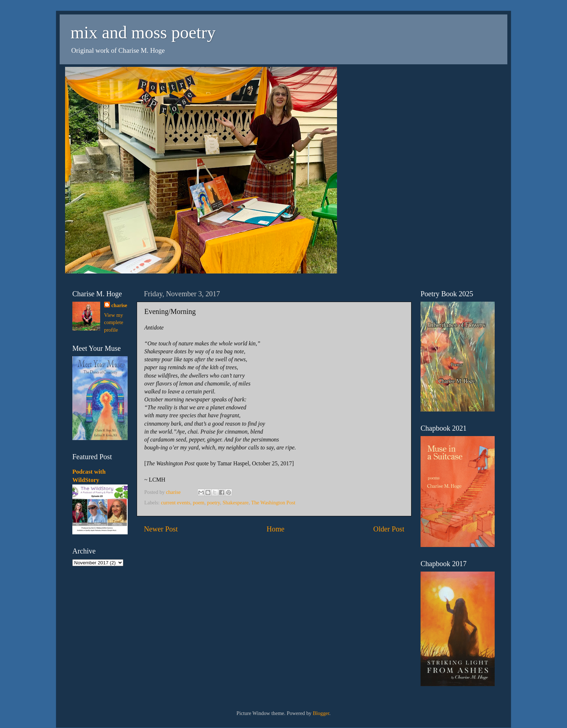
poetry (213, 503)
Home (275, 529)
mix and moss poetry (143, 32)
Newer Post (161, 529)
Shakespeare (236, 503)
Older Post (389, 529)
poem (199, 503)
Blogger (321, 713)
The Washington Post (273, 503)
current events (176, 503)
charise (119, 305)
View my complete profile (114, 322)
